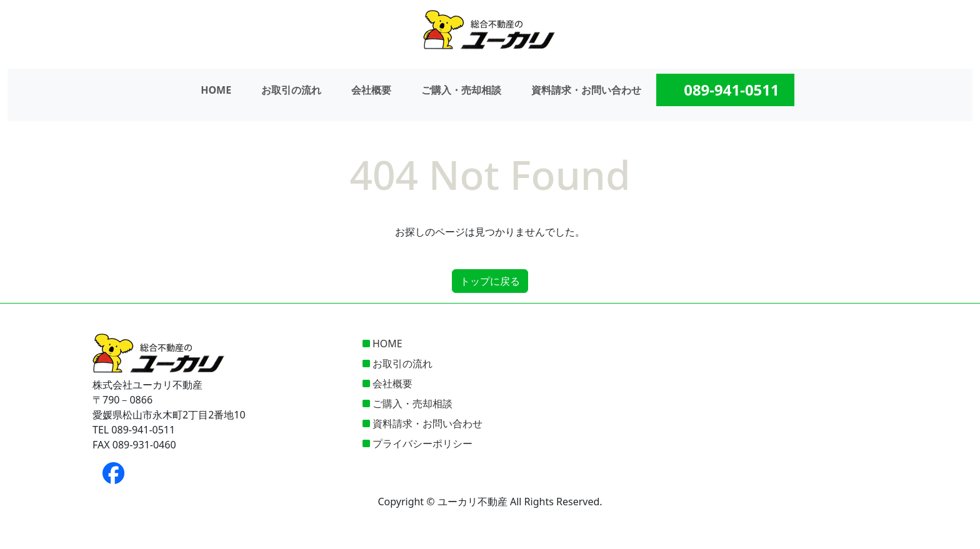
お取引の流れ (291, 90)
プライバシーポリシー (422, 443)
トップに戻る (490, 281)
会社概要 (371, 90)
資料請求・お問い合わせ (586, 90)
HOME (216, 90)
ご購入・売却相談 (461, 90)
